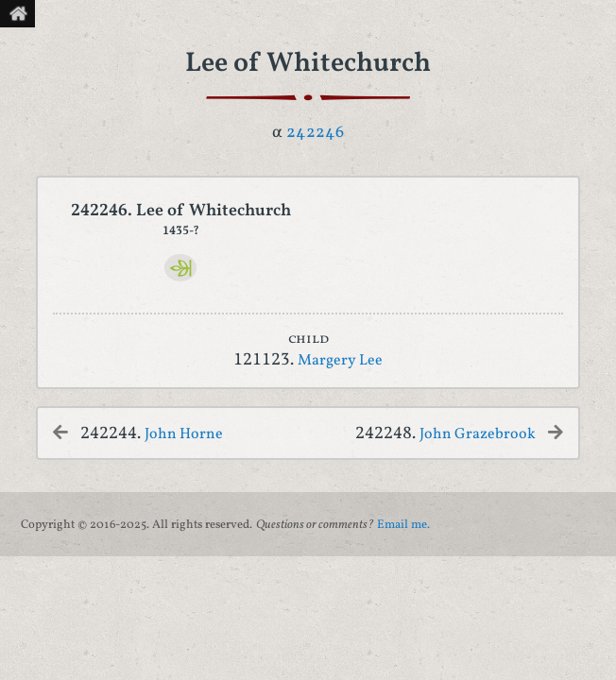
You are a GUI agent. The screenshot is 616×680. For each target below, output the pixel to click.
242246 (315, 133)
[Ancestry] (181, 268)
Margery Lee (340, 361)
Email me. (403, 525)
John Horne (184, 434)
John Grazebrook (478, 434)
